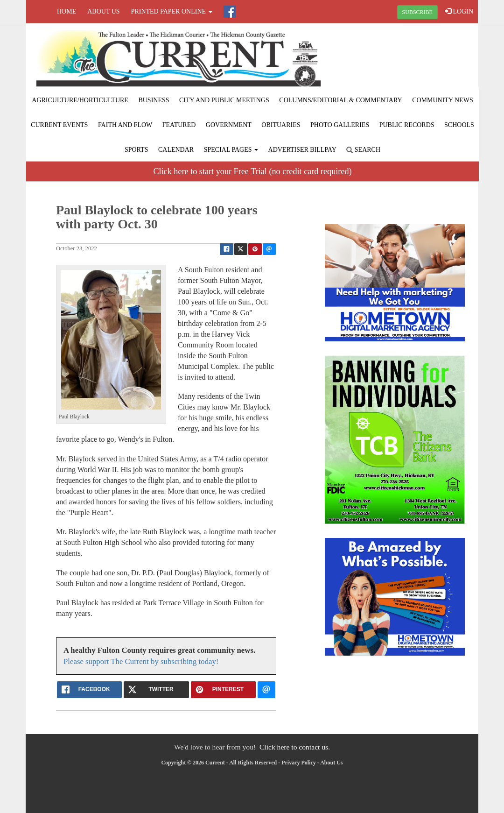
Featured (179, 125)
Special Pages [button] (231, 150)
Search (363, 150)
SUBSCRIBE (417, 12)
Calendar (176, 150)
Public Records (407, 125)
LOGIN (459, 11)
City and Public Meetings (224, 100)
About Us (103, 11)
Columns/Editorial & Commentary (340, 100)
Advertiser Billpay (302, 150)
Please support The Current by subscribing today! (141, 661)
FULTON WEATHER (402, 58)
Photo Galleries (340, 125)
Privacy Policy (299, 763)
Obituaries (281, 125)
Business (154, 100)
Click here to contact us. (295, 747)
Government (229, 125)
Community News (443, 100)
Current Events (59, 125)
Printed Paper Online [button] (172, 11)
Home (66, 11)
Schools (459, 125)
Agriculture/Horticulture (80, 100)
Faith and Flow (125, 125)
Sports (136, 150)
